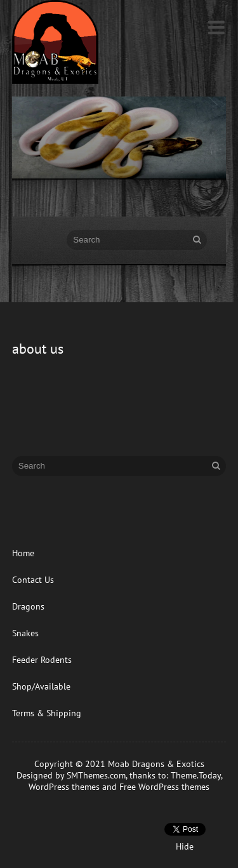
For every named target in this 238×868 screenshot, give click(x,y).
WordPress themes (64, 787)
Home (23, 553)
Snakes (25, 633)
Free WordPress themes (164, 787)
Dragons (28, 606)
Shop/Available (41, 686)
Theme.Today (196, 775)
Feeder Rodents (42, 660)
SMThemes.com (96, 775)
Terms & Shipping (47, 713)
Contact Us (33, 580)
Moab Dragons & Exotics (156, 764)
